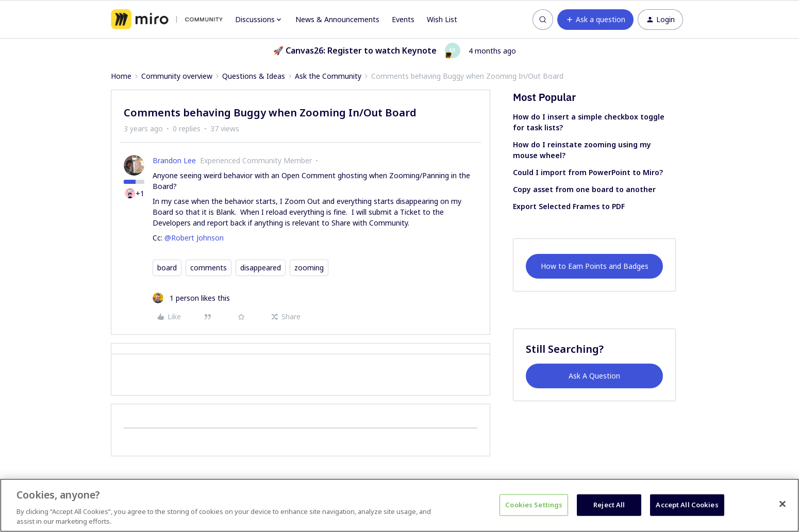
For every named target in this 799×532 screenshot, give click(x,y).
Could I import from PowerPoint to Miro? (588, 172)
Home (121, 76)
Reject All (609, 505)
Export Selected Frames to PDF (569, 206)
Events (403, 19)
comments (209, 268)
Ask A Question (594, 376)
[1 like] (191, 298)
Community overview (177, 76)
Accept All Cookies (687, 505)
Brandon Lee (174, 160)
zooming (309, 268)
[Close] (783, 504)
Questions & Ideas (254, 76)
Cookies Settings (534, 505)
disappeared (261, 268)
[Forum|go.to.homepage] (167, 20)
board (167, 268)
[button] (595, 20)
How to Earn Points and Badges (595, 266)
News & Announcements (337, 19)
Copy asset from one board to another (584, 189)
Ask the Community (328, 76)
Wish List (442, 19)
